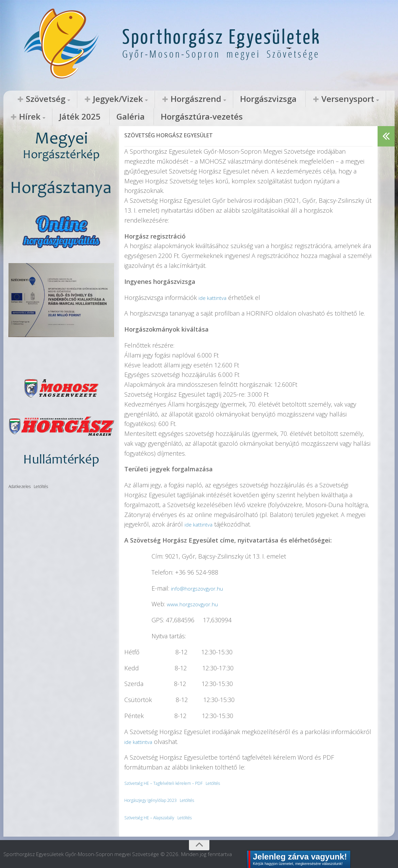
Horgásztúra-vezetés (69, 117)
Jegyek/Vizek (90, 99)
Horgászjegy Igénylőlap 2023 (156, 800)
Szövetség (36, 99)
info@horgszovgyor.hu (202, 588)
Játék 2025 (345, 99)
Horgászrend (148, 99)
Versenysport (259, 99)
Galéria (19, 117)
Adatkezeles (20, 486)
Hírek (307, 99)
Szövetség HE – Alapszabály (156, 817)
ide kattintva (215, 297)
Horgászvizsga (202, 99)
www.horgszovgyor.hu (197, 604)
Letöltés (232, 783)
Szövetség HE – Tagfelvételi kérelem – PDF (172, 783)
